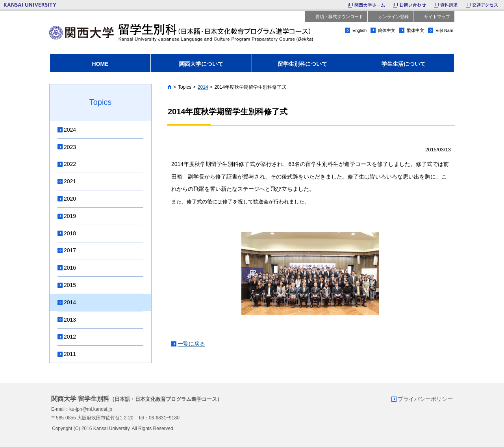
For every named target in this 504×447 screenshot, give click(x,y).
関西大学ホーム (370, 5)
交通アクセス (485, 5)
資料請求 (449, 5)
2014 (203, 87)
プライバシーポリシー (425, 399)
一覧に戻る (191, 344)
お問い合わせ (412, 5)
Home (170, 87)
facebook (449, 43)
